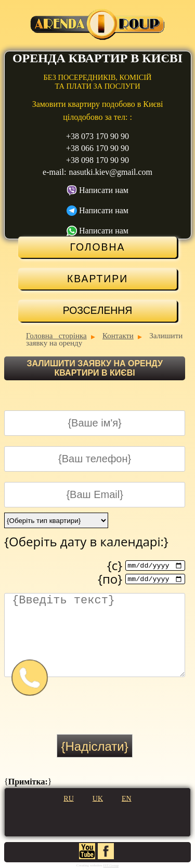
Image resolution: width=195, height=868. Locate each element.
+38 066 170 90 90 (97, 148)
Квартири (97, 279)
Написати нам (104, 190)
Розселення (98, 310)
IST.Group (111, 865)
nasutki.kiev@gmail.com (110, 172)
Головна (98, 247)
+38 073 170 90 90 (97, 136)
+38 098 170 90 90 (97, 160)
